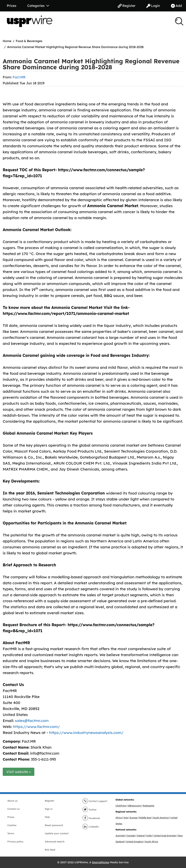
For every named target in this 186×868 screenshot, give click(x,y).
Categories (38, 6)
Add (176, 6)
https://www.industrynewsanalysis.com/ (86, 732)
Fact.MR (19, 77)
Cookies (12, 825)
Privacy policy (15, 842)
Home (7, 41)
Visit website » (19, 772)
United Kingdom (135, 842)
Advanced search (55, 842)
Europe (134, 818)
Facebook (91, 818)
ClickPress (121, 806)
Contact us (14, 809)
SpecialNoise (100, 862)
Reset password (54, 825)
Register (127, 6)
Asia (126, 818)
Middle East (145, 818)
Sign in (49, 809)
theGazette (148, 806)
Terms (11, 833)
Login (153, 6)
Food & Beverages (29, 41)
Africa (119, 818)
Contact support (95, 801)
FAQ (47, 817)
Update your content (57, 833)
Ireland (141, 836)
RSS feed (50, 850)
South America (161, 818)
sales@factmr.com (32, 721)
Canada (131, 836)
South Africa (151, 842)
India (149, 836)
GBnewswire (134, 806)
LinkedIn (91, 827)
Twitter (89, 810)
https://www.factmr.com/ (37, 727)
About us (13, 801)
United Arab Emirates (165, 836)
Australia (120, 836)
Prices (12, 6)
